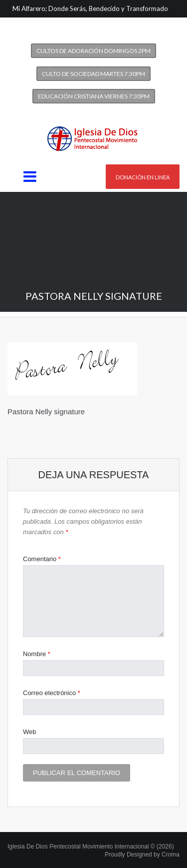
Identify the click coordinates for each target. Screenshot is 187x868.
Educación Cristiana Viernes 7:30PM (94, 96)
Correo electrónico (52, 693)
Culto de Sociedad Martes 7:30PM (93, 74)
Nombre (37, 654)
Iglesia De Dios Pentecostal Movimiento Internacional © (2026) (91, 847)
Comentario (42, 559)
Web (30, 732)
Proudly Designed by (142, 855)
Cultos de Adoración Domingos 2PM (93, 51)
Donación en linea (143, 177)
